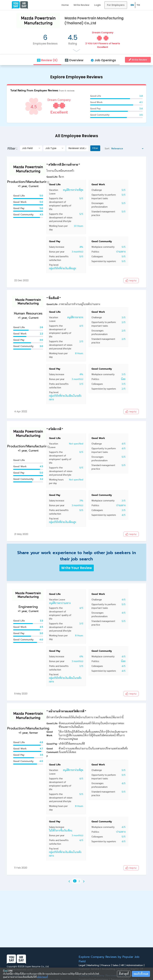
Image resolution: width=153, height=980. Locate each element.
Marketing (94, 965)
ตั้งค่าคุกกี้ (124, 974)
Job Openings (103, 60)
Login (97, 5)
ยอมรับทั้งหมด (141, 974)
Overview (74, 60)
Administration (136, 965)
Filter (95, 148)
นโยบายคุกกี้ (43, 977)
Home (65, 5)
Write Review (81, 5)
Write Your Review (77, 568)
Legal (83, 965)
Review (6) (47, 60)
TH (138, 5)
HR (123, 965)
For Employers (116, 5)
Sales (117, 965)
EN (132, 5)
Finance (107, 965)
